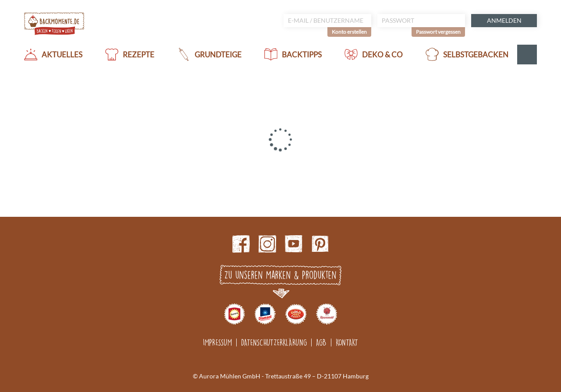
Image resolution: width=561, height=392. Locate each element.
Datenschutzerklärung (274, 342)
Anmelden (504, 20)
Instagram (267, 244)
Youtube (294, 244)
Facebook (241, 244)
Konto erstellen (349, 32)
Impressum (217, 342)
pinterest (320, 244)
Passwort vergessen (438, 32)
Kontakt (347, 342)
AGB (321, 342)
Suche (527, 55)
